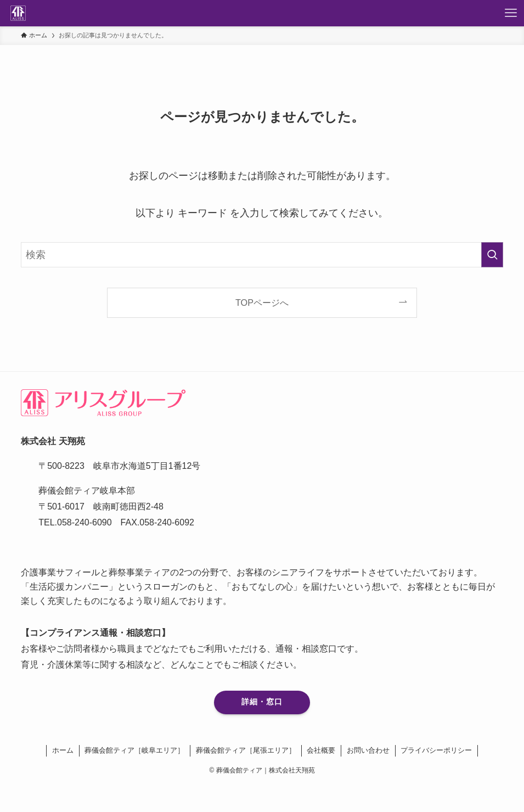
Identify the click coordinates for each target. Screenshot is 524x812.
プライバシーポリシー (436, 750)
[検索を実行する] (492, 255)
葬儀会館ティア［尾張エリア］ (246, 750)
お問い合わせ (368, 750)
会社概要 (321, 750)
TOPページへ (262, 303)
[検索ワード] (262, 255)
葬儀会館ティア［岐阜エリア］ (134, 750)
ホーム (63, 750)
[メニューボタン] (511, 13)
